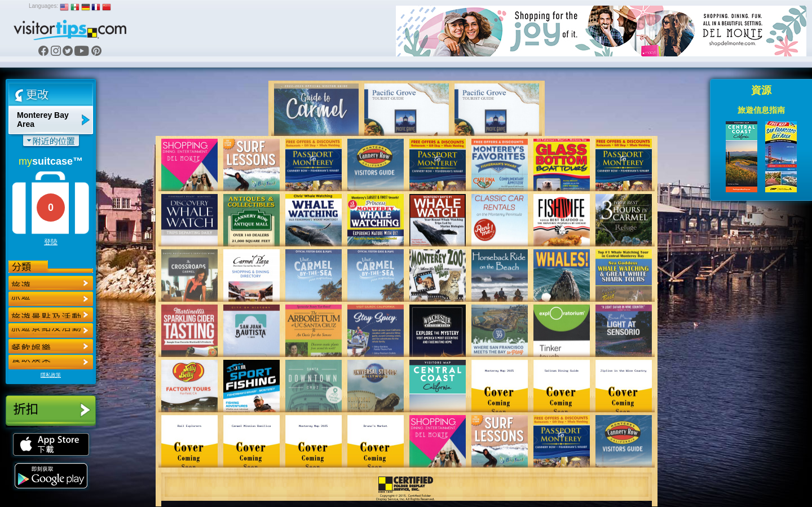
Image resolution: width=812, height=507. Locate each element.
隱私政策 (51, 375)
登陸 (51, 242)
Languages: (43, 6)
